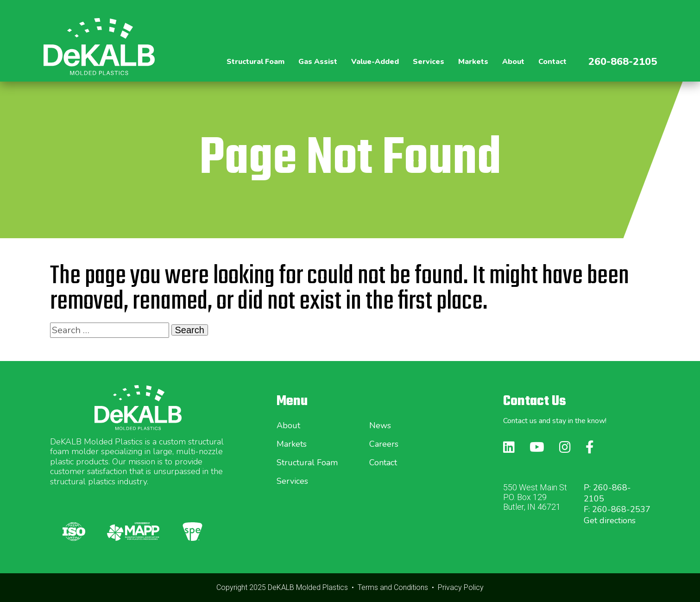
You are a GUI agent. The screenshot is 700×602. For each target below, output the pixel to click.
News (380, 425)
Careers (384, 444)
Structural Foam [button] (255, 62)
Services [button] (429, 62)
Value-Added (375, 62)
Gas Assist (318, 62)
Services (292, 481)
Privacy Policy (461, 587)
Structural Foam (307, 463)
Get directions (610, 520)
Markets (292, 444)
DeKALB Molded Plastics (308, 587)
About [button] (513, 62)
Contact (552, 62)
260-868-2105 (623, 62)
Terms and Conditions (393, 587)
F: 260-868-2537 (617, 509)
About (288, 425)
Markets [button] (473, 62)
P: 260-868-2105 (607, 493)
